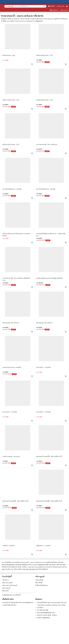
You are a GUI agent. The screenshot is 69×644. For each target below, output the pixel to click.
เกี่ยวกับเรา (6, 580)
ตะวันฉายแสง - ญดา (9, 55)
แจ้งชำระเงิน (61, 6)
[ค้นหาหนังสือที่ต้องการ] (44, 6)
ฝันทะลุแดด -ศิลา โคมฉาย (11, 323)
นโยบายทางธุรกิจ (8, 583)
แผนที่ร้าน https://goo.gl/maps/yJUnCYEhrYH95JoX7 (32, 569)
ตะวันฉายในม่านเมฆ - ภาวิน (45, 55)
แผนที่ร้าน (40, 608)
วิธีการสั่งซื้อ (39, 583)
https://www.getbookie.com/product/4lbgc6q (15, 565)
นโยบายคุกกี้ (6, 588)
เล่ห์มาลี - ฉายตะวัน (8, 546)
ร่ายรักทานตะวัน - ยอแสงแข (11, 456)
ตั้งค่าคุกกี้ (5, 591)
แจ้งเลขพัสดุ (39, 580)
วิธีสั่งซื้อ (52, 6)
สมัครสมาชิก (64, 10)
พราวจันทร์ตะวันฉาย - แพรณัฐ (12, 189)
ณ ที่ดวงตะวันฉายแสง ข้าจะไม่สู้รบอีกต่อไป (50, 278)
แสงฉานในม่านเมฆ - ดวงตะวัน (12, 367)
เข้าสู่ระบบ (54, 10)
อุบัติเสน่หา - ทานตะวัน (43, 546)
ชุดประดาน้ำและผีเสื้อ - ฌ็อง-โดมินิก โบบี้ (49, 456)
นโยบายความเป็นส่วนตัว (10, 585)
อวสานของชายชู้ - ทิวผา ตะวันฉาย (47, 144)
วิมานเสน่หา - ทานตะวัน (44, 367)
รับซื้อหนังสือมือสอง (42, 585)
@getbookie (46, 618)
